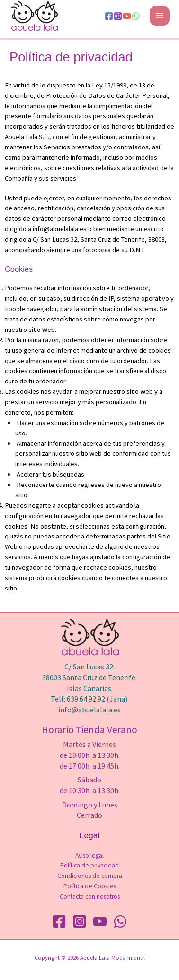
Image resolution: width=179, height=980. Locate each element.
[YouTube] (127, 16)
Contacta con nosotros (90, 897)
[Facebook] (109, 16)
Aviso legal (89, 855)
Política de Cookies (90, 886)
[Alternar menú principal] (160, 16)
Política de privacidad (89, 865)
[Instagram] (118, 16)
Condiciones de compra (90, 876)
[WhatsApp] (136, 16)
